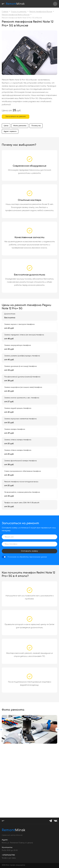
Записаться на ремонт (16, 116)
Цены (6, 126)
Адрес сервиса (10, 131)
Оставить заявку (29, 551)
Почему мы (36, 126)
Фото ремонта (20, 126)
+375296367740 (55, 4)
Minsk (8, 830)
